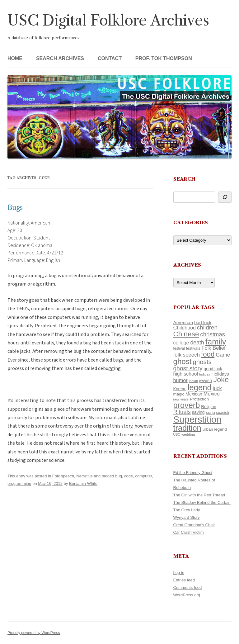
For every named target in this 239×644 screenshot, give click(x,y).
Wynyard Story (187, 517)
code (129, 476)
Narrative (84, 476)
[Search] (225, 197)
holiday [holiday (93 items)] (205, 374)
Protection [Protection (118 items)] (199, 399)
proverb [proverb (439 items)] (187, 405)
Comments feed (188, 587)
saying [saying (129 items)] (198, 412)
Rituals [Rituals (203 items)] (182, 412)
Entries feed (184, 580)
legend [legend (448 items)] (200, 387)
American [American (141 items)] (183, 322)
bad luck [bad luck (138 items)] (203, 323)
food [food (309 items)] (208, 354)
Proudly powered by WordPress (34, 633)
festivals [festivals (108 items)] (193, 348)
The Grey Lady (187, 510)
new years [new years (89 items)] (181, 399)
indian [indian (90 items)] (194, 381)
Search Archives (60, 58)
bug (119, 476)
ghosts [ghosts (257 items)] (202, 362)
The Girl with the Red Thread (199, 495)
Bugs (15, 208)
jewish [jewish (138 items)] (206, 381)
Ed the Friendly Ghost (193, 473)
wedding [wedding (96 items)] (188, 434)
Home (15, 58)
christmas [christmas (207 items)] (213, 334)
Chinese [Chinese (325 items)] (186, 334)
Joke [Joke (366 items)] (221, 380)
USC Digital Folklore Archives (108, 20)
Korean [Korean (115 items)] (180, 389)
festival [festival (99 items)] (179, 348)
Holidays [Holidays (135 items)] (220, 374)
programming (19, 483)
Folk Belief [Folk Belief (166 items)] (213, 348)
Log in (179, 573)
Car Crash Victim (189, 532)
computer (144, 476)
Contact (110, 58)
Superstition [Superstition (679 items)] (197, 419)
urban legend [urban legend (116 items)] (215, 429)
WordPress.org (187, 595)
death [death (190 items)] (197, 343)
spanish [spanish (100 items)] (223, 413)
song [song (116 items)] (211, 412)
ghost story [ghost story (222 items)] (188, 368)
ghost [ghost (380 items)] (183, 361)
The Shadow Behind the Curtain (202, 502)
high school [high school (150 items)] (186, 374)
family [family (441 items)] (216, 342)
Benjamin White (83, 483)
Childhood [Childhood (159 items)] (185, 328)
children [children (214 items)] (207, 327)
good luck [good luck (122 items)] (213, 369)
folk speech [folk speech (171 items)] (187, 355)
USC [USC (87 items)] (177, 434)
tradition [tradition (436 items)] (187, 428)
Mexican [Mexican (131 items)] (194, 394)
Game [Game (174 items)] (223, 355)
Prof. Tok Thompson (164, 58)
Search (184, 179)
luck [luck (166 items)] (217, 388)
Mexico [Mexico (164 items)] (212, 394)
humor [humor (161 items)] (180, 380)
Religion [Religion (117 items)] (209, 407)
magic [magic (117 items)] (179, 394)
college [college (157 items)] (181, 343)
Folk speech (63, 476)
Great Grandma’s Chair (194, 525)
